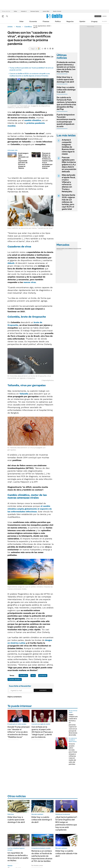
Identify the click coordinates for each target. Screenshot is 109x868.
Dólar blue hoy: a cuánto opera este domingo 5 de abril (65, 79)
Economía (33, 21)
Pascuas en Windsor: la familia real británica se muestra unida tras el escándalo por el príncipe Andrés (47, 161)
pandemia (43, 676)
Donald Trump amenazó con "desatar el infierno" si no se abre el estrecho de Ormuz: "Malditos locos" (19, 732)
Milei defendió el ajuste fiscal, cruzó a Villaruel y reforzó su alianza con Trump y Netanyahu (69, 183)
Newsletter (104, 21)
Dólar (15, 11)
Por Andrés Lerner (37, 865)
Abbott (11, 263)
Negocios (70, 21)
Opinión (82, 21)
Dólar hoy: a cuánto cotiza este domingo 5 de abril (66, 90)
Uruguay (94, 21)
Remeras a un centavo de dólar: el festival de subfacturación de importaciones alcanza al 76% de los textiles (42, 856)
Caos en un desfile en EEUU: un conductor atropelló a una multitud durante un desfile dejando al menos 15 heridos (30, 75)
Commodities (71, 249)
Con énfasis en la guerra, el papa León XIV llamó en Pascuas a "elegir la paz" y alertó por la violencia (42, 732)
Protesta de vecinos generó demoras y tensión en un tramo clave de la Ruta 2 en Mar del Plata (66, 67)
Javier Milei (46, 11)
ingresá (104, 16)
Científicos (28, 27)
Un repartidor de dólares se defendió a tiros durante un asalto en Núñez (18, 857)
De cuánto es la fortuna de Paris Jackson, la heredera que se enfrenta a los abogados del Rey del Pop (66, 103)
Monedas (59, 249)
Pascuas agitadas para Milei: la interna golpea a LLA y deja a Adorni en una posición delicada (69, 164)
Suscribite (43, 690)
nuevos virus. (30, 282)
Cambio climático (15, 679)
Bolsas (65, 249)
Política (58, 21)
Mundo (19, 27)
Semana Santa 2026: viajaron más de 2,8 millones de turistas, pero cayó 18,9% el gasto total (68, 202)
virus (33, 676)
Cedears (78, 249)
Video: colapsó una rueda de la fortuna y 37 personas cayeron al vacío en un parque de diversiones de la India (73, 725)
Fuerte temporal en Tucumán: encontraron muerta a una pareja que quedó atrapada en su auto (66, 121)
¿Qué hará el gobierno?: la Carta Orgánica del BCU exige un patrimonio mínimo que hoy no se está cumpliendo (66, 823)
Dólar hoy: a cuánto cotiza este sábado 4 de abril (66, 853)
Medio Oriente (57, 11)
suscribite (98, 16)
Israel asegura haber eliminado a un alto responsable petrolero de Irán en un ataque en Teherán (23, 161)
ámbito (10, 27)
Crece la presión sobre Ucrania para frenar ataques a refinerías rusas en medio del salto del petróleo (73, 754)
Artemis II (24, 11)
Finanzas (46, 21)
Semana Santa (35, 11)
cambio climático (33, 120)
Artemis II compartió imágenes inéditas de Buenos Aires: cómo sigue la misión (68, 147)
